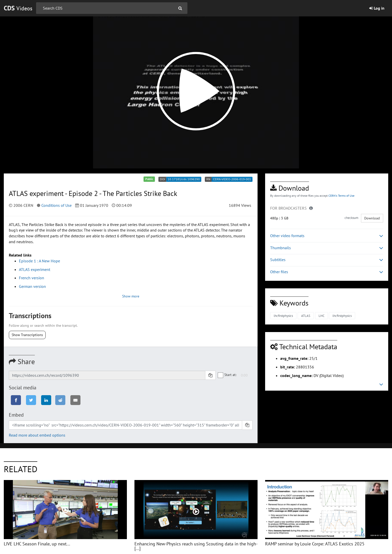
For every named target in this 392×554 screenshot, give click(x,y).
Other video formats (327, 236)
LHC (321, 316)
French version (32, 278)
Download (372, 218)
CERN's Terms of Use (341, 196)
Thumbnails (327, 248)
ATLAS (306, 316)
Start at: (227, 375)
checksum (352, 218)
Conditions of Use (57, 205)
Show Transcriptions (27, 335)
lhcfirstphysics (283, 316)
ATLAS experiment (35, 269)
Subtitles (327, 260)
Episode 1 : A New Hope (39, 261)
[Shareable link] (107, 375)
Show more (131, 296)
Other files (327, 272)
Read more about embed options (37, 435)
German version (32, 286)
